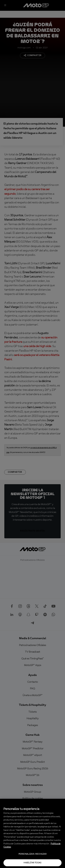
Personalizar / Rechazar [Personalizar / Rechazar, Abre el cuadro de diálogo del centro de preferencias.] (32, 854)
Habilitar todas (32, 863)
